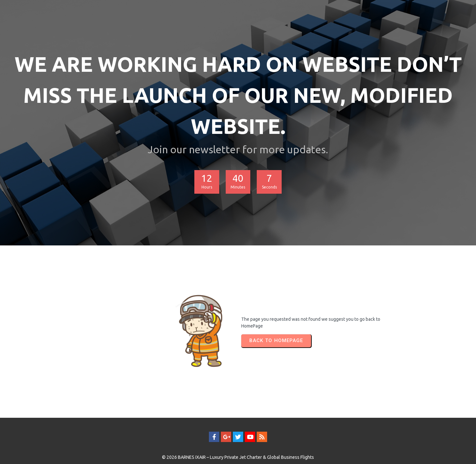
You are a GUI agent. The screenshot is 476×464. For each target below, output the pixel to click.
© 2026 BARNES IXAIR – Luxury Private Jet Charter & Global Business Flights (238, 447)
